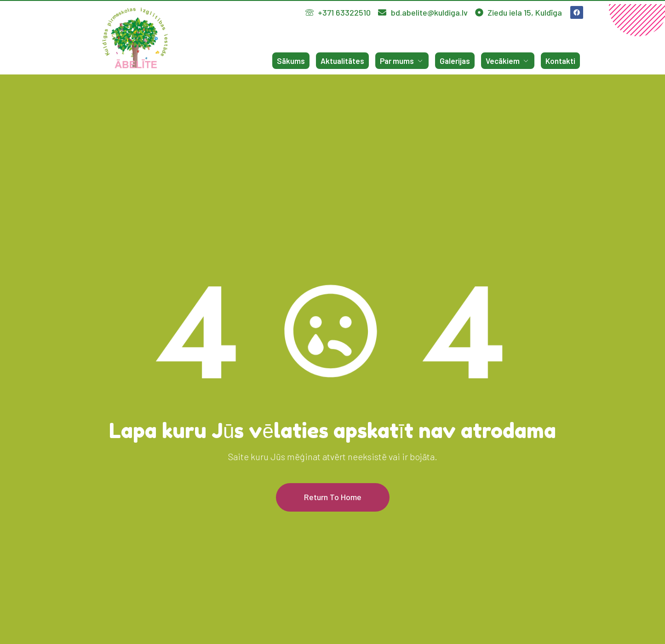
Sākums (291, 61)
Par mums (402, 61)
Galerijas (455, 61)
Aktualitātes (342, 61)
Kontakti (560, 61)
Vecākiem (508, 61)
